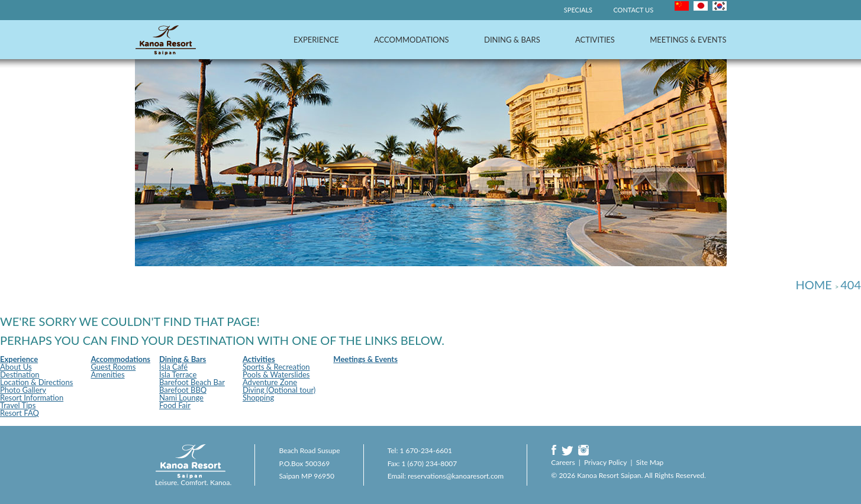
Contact (633, 10)
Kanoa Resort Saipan (166, 40)
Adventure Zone (270, 382)
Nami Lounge (181, 398)
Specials (578, 10)
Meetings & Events (688, 40)
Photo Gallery (23, 390)
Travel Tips (18, 405)
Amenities (107, 374)
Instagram (583, 450)
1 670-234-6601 (426, 450)
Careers (563, 462)
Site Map (650, 462)
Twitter (567, 450)
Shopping (258, 398)
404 (851, 285)
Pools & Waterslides (276, 374)
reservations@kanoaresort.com (456, 476)
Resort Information (32, 398)
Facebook (554, 450)
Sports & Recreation (276, 367)
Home (813, 285)
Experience (316, 40)
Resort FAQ (20, 413)
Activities (595, 40)
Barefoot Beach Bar (192, 382)
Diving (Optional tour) (279, 390)
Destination (20, 374)
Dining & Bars (512, 40)
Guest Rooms (113, 367)
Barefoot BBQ (183, 390)
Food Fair (175, 405)
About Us (16, 367)
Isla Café (173, 367)
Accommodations (412, 40)
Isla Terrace (178, 374)
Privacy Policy (605, 462)
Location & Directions (36, 382)
